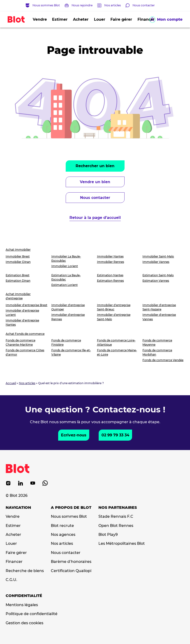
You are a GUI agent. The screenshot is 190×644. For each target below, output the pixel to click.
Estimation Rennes (110, 281)
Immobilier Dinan (18, 262)
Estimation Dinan (18, 281)
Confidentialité (24, 596)
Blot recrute (62, 526)
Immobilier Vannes (156, 262)
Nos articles (113, 5)
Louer (100, 19)
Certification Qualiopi (71, 571)
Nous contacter (95, 198)
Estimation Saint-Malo (158, 275)
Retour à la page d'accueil (95, 218)
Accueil (11, 383)
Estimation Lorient (65, 285)
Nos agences (63, 535)
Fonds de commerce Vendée (163, 360)
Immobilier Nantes (110, 256)
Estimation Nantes (110, 275)
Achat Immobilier (18, 250)
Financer (14, 562)
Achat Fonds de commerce (25, 334)
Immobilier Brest (18, 256)
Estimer (60, 19)
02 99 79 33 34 (115, 435)
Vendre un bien (95, 182)
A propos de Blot (71, 508)
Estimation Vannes (156, 281)
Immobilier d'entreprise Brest (26, 305)
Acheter (81, 19)
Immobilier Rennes (111, 262)
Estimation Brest (18, 275)
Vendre (40, 19)
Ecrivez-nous (74, 435)
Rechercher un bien (95, 166)
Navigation (18, 508)
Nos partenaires (118, 508)
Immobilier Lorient (65, 266)
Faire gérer (121, 19)
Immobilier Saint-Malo (158, 256)
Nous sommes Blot (69, 517)
